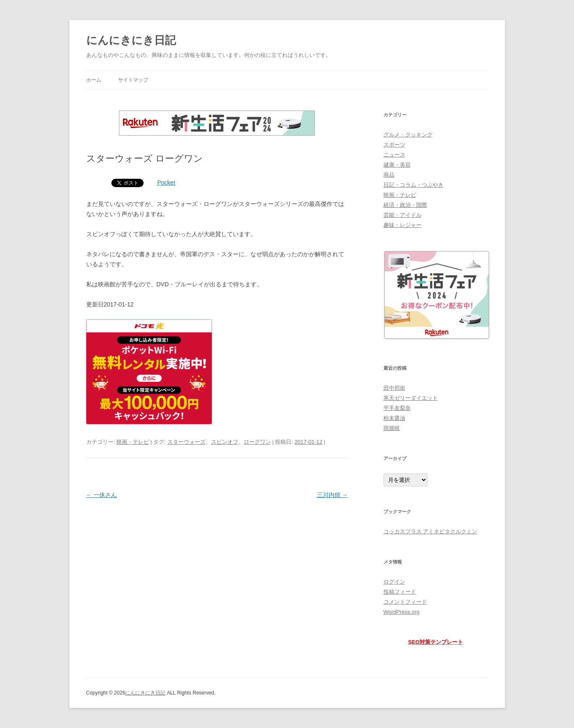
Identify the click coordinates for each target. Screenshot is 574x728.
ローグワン (257, 442)
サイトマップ (133, 80)
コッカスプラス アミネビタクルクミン (431, 531)
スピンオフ (225, 442)
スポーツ (394, 145)
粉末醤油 (394, 418)
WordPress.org (402, 612)
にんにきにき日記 (131, 40)
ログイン (394, 582)
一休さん (102, 495)
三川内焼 (332, 495)
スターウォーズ (187, 442)
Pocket (166, 183)
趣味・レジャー (403, 225)
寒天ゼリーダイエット (411, 398)
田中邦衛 (394, 388)
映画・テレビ (133, 442)
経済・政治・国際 (405, 205)
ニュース (394, 155)
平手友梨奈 (397, 408)
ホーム (94, 80)
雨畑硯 (392, 428)
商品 (389, 175)
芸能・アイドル (403, 215)
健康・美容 (397, 165)
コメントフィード (405, 602)
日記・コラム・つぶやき (413, 185)
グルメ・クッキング (408, 135)
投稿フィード (400, 592)
